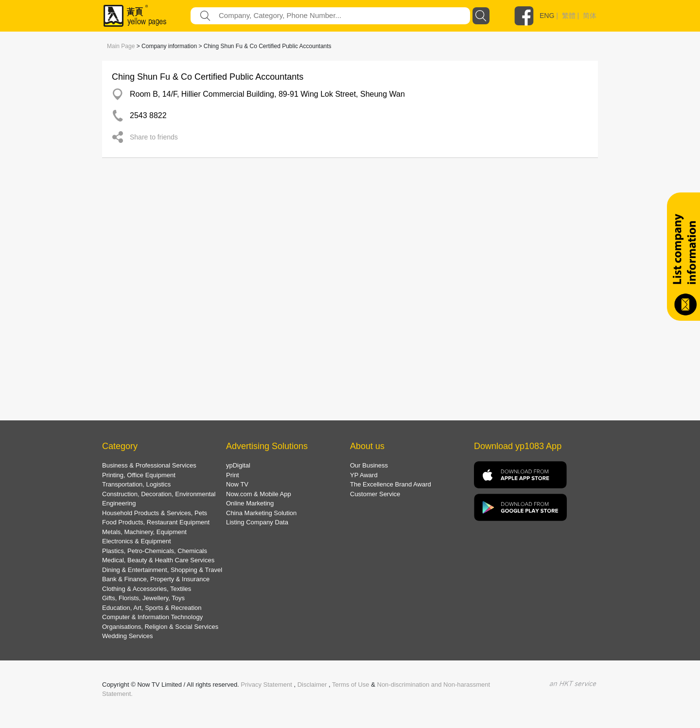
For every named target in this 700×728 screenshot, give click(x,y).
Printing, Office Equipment (139, 475)
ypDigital (238, 465)
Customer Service (375, 494)
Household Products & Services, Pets (155, 513)
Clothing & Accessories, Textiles (147, 589)
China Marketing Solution (261, 513)
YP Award (364, 475)
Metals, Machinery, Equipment (144, 532)
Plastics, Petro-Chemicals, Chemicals (155, 551)
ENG (547, 16)
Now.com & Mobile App (259, 494)
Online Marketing (250, 503)
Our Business (369, 465)
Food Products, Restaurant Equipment (156, 522)
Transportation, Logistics (136, 484)
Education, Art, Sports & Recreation (152, 608)
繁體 (569, 16)
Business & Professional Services (149, 465)
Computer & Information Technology (152, 617)
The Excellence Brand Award (391, 484)
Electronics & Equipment (137, 541)
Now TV (237, 484)
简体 (590, 16)
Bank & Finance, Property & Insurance (156, 579)
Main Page (121, 46)
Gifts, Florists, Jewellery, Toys (143, 598)
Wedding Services (128, 636)
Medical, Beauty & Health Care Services (158, 560)
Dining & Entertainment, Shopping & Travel (162, 570)
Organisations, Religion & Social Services (160, 627)
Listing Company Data (257, 522)
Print (233, 475)
